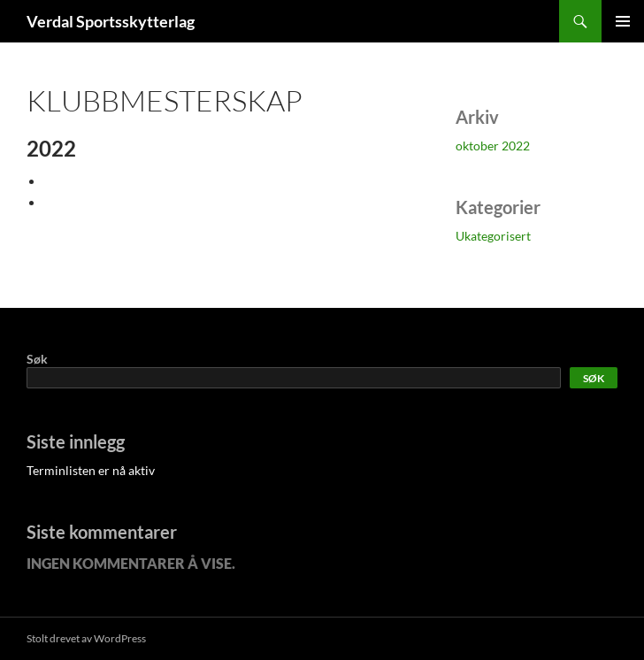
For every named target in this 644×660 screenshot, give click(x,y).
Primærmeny (623, 21)
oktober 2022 (493, 146)
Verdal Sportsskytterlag (111, 21)
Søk (37, 359)
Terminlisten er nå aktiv (91, 470)
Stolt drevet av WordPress (86, 638)
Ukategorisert (493, 236)
